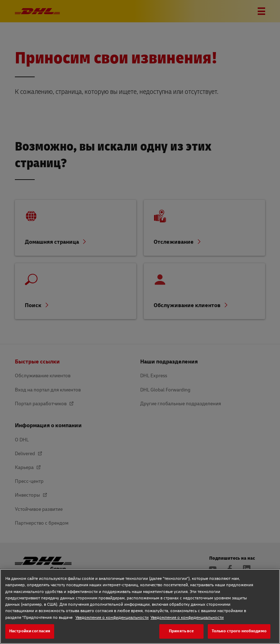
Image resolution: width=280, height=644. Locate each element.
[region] (140, 606)
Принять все (181, 631)
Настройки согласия (30, 631)
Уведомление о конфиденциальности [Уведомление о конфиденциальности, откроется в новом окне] (112, 618)
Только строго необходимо (239, 631)
